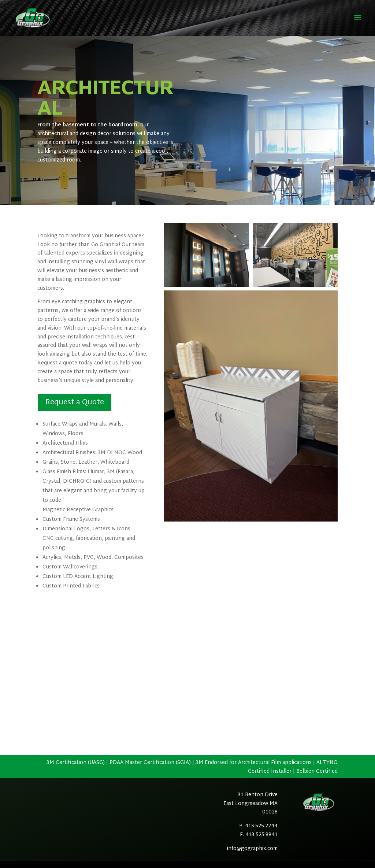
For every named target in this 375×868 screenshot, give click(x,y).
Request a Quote (75, 403)
